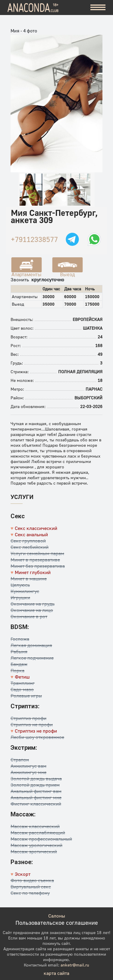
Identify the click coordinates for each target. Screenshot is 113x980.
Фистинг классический (36, 804)
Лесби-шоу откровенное (37, 737)
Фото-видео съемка (32, 880)
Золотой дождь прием (35, 785)
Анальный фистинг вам (36, 791)
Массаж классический (35, 826)
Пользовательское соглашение (57, 923)
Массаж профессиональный (41, 839)
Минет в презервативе (35, 560)
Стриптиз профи (28, 718)
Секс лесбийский (30, 547)
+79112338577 (34, 239)
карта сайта (56, 973)
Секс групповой (28, 541)
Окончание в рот (29, 616)
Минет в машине (29, 579)
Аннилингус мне (28, 772)
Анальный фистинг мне (36, 797)
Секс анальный (31, 534)
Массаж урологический (36, 845)
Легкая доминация (31, 645)
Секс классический (36, 528)
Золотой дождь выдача (36, 779)
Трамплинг (23, 683)
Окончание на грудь (33, 604)
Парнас (94, 389)
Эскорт (23, 874)
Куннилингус (25, 591)
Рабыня (19, 652)
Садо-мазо (22, 689)
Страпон (20, 760)
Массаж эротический (34, 851)
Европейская (88, 319)
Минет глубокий (33, 572)
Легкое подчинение (32, 658)
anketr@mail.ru (75, 965)
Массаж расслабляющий (38, 833)
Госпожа (20, 639)
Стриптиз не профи (32, 724)
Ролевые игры (26, 696)
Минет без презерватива (38, 566)
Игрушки (20, 597)
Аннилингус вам (28, 766)
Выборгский (88, 398)
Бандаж (19, 664)
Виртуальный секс (31, 887)
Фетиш (22, 677)
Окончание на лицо (32, 610)
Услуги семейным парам (37, 553)
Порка (17, 670)
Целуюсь (20, 585)
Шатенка (93, 328)
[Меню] (98, 8)
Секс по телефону (30, 893)
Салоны (57, 916)
